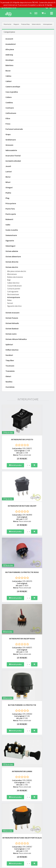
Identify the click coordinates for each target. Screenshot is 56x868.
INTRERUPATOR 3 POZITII (14, 427)
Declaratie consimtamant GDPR (40, 826)
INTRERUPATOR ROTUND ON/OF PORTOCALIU (14, 604)
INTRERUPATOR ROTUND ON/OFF (42, 428)
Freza (8, 124)
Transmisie (10, 371)
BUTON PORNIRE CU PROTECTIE (14, 545)
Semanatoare (11, 235)
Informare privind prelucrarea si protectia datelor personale (40, 816)
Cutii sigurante (13, 292)
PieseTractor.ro (34, 865)
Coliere (9, 97)
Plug (7, 198)
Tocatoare (10, 366)
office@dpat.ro (36, 796)
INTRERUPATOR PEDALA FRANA (42, 662)
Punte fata (10, 209)
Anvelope (10, 60)
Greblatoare (11, 140)
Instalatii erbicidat (13, 161)
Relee (9, 300)
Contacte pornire (14, 289)
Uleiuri (8, 376)
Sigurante (10, 241)
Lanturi (9, 172)
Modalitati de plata (8, 815)
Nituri (8, 182)
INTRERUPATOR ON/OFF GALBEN (42, 604)
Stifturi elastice (12, 350)
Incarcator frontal (13, 156)
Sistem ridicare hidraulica (16, 339)
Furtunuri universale (14, 129)
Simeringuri (10, 246)
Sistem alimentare (13, 257)
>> (51, 763)
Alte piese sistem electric (17, 271)
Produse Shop (25, 24)
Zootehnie (10, 387)
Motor (8, 177)
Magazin (16, 24)
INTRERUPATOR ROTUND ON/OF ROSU (14, 662)
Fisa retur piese (7, 824)
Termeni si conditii (36, 812)
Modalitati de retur (8, 818)
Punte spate (11, 214)
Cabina (8, 76)
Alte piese (10, 49)
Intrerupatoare (48, 24)
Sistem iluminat (12, 329)
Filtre (8, 118)
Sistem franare (12, 318)
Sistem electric (36, 24)
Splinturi (9, 345)
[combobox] (24, 453)
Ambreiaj (9, 55)
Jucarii (8, 166)
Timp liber (10, 360)
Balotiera (9, 65)
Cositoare (10, 108)
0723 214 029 (35, 781)
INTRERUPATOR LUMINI (42, 544)
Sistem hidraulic (12, 323)
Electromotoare (13, 294)
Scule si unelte (12, 230)
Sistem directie (12, 262)
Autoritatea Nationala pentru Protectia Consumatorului (39, 822)
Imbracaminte (11, 150)
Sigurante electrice (14, 306)
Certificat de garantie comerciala (12, 821)
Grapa (8, 134)
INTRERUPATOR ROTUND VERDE (14, 723)
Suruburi (9, 355)
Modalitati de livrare (8, 812)
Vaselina (9, 382)
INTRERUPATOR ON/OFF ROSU (42, 487)
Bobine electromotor (15, 277)
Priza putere (11, 203)
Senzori (10, 303)
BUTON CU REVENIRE (42, 722)
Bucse (8, 71)
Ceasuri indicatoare (14, 286)
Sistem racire (11, 334)
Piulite (8, 193)
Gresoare (9, 145)
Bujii (9, 280)
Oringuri (9, 187)
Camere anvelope (13, 87)
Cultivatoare (11, 113)
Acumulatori (11, 44)
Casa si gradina (12, 92)
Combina (9, 103)
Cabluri (8, 81)
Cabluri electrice (13, 283)
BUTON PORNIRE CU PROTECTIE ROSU (14, 487)
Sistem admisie (12, 251)
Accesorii (9, 39)
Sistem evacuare (12, 313)
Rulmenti (9, 219)
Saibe (8, 225)
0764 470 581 (35, 787)
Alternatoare (12, 274)
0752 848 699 (35, 784)
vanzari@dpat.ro (36, 793)
